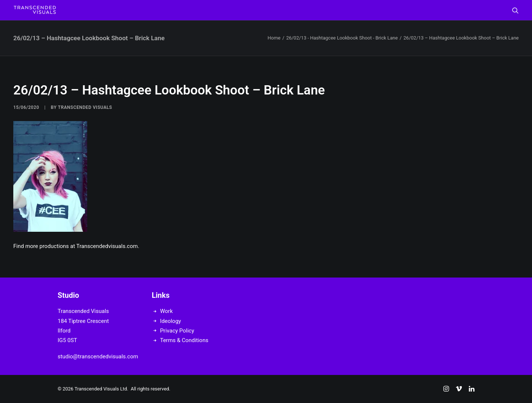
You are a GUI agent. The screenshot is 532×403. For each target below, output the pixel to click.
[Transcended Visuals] (35, 10)
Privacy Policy (177, 331)
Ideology (170, 321)
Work (166, 311)
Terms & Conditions (184, 340)
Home (274, 38)
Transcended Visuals (85, 107)
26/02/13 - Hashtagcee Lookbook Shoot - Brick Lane (342, 38)
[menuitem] (515, 10)
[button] (515, 10)
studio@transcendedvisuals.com (98, 356)
